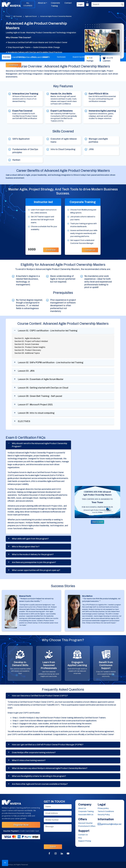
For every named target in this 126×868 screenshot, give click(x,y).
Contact (68, 3)
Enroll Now (14, 65)
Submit (53, 847)
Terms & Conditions (106, 811)
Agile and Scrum (31, 16)
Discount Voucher (85, 823)
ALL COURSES (28, 4)
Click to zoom (97, 522)
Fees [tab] (34, 57)
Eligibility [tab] (46, 57)
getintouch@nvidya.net (109, 824)
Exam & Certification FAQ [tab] (83, 57)
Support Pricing (85, 841)
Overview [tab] (6, 57)
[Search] (108, 4)
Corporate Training (55, 4)
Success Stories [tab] (106, 57)
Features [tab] (21, 57)
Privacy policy (103, 808)
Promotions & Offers (87, 826)
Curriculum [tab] (61, 57)
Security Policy (104, 815)
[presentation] (63, 838)
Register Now (21, 825)
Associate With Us (86, 815)
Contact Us (90, 250)
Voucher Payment (11, 831)
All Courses (18, 16)
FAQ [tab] (122, 57)
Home (8, 16)
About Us (82, 808)
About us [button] (42, 3)
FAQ (80, 838)
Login (80, 4)
